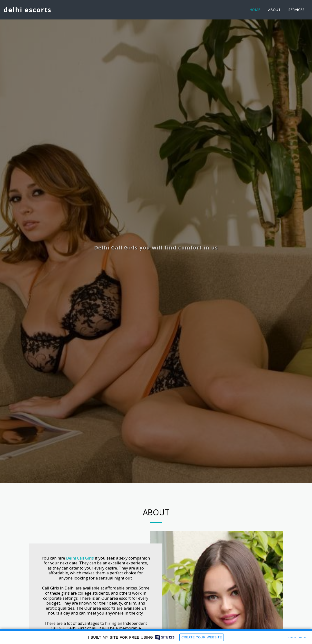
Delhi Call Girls (80, 558)
